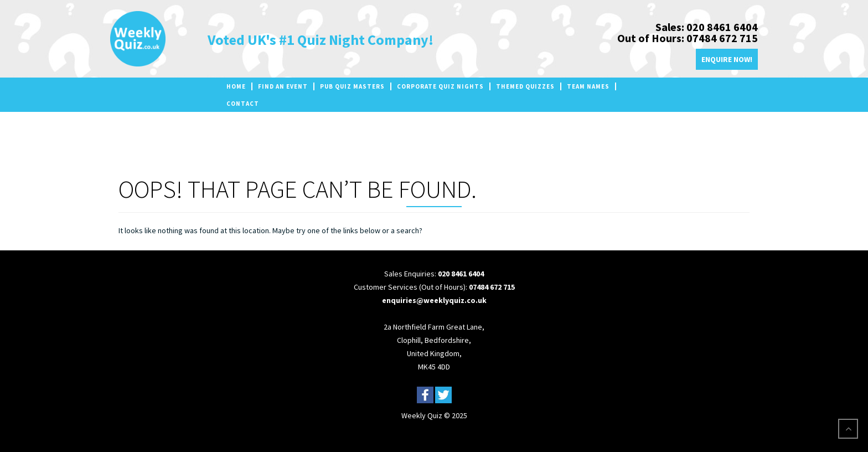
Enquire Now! (727, 59)
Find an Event (283, 86)
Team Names (588, 86)
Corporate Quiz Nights (440, 86)
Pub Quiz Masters (352, 86)
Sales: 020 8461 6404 (707, 27)
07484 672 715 (492, 287)
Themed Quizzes (525, 86)
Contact (243, 104)
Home (236, 86)
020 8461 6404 (461, 274)
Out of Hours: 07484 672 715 (688, 38)
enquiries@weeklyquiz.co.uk (434, 300)
